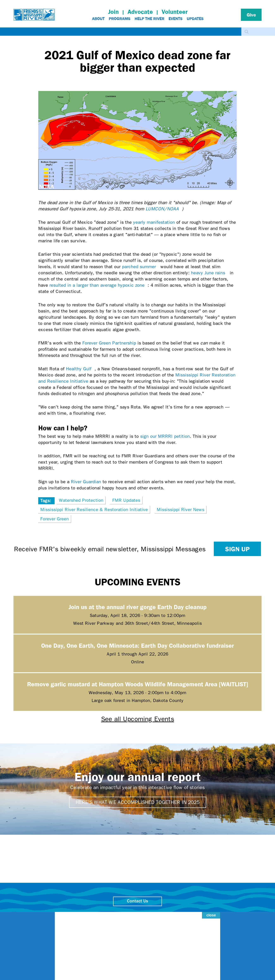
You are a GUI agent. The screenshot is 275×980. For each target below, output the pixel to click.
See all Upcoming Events (138, 719)
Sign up (237, 549)
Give (251, 15)
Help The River (149, 19)
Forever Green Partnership (109, 343)
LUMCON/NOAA (164, 209)
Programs (120, 19)
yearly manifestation (154, 222)
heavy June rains (210, 273)
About (98, 19)
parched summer (140, 267)
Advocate (140, 12)
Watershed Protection (81, 500)
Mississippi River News (181, 510)
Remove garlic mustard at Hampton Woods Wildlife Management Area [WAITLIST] (138, 684)
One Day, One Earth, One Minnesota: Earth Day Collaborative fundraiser (137, 645)
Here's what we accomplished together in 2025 (138, 802)
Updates (195, 19)
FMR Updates (126, 500)
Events (176, 19)
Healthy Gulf (80, 369)
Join (113, 12)
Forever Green (55, 519)
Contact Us (137, 901)
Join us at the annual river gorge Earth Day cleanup (138, 607)
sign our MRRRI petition (165, 436)
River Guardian (86, 482)
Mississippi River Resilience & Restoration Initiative (94, 510)
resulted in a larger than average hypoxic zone (99, 285)
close (207, 910)
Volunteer (175, 12)
